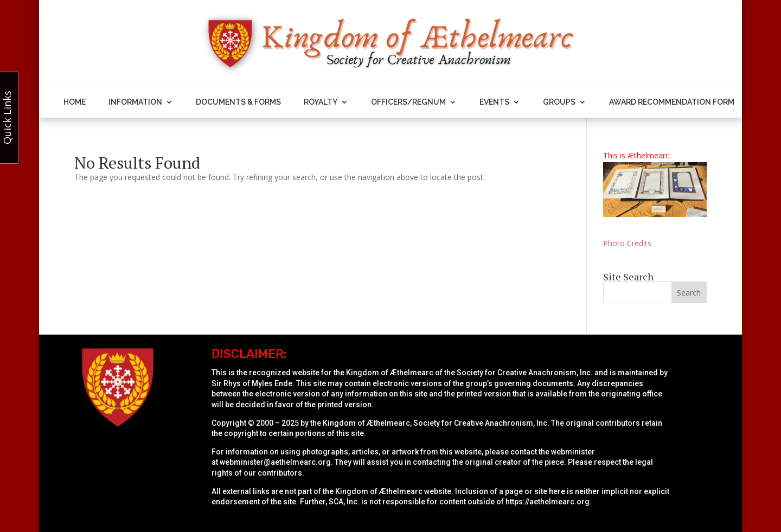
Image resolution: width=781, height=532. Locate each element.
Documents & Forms (238, 102)
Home (75, 102)
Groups (559, 102)
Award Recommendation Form (672, 102)
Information (135, 102)
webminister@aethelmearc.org (275, 462)
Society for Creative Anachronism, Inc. (525, 373)
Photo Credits (627, 243)
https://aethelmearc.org (548, 502)
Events (494, 102)
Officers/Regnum (408, 102)
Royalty (321, 102)
